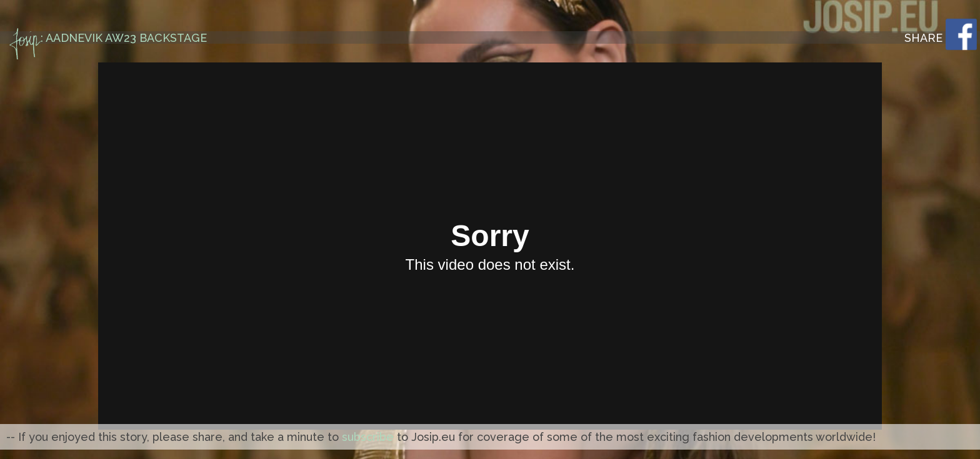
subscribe (368, 437)
